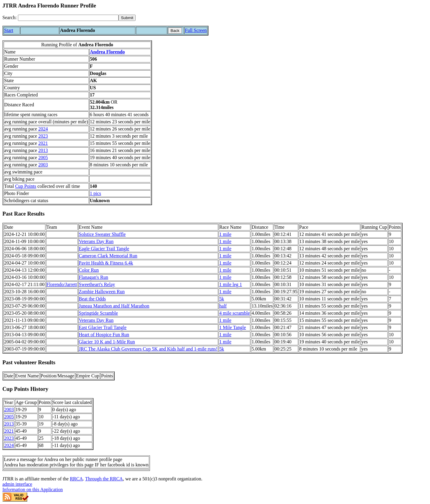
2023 (43, 136)
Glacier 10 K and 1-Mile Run (107, 342)
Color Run (89, 270)
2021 (43, 143)
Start (9, 30)
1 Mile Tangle (232, 327)
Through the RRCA (104, 479)
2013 (43, 150)
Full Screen (196, 30)
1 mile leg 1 (231, 284)
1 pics (96, 193)
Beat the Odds (92, 299)
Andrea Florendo (107, 52)
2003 (43, 165)
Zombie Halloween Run (102, 292)
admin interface (17, 484)
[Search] (68, 18)
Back (175, 31)
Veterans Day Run (96, 241)
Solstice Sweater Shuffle (102, 234)
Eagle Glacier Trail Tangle (104, 249)
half (223, 306)
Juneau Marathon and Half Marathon (114, 306)
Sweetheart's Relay (97, 284)
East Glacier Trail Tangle (103, 327)
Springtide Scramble (98, 313)
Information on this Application (33, 490)
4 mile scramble (234, 313)
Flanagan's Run (93, 277)
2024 (43, 129)
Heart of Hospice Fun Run (104, 335)
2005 (43, 157)
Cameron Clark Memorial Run (108, 256)
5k (222, 299)
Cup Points (26, 186)
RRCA (76, 479)
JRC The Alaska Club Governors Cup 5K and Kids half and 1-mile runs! (148, 349)
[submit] (127, 18)
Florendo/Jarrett (62, 284)
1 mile (225, 234)
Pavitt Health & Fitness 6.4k (106, 263)
